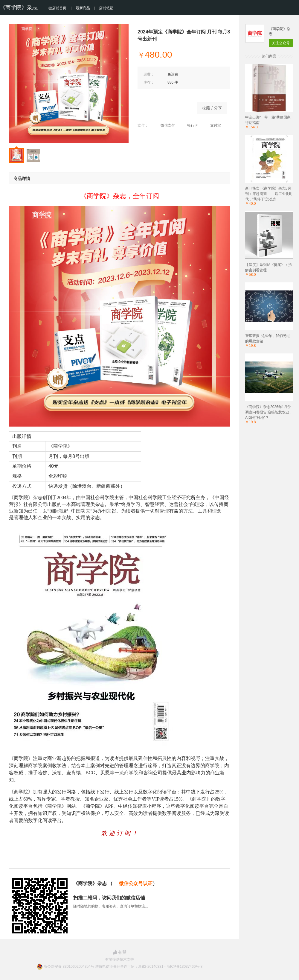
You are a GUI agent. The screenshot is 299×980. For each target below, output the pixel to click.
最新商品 (83, 8)
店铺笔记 (106, 8)
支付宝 (212, 125)
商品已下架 (164, 107)
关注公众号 (281, 43)
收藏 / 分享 (212, 108)
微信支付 (165, 125)
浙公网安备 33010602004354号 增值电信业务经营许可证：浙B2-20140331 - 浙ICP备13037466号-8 (123, 967)
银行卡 (189, 125)
